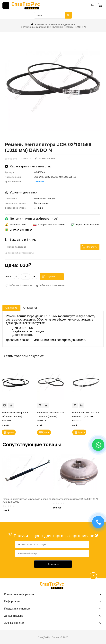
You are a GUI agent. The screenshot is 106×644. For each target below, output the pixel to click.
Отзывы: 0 (25, 158)
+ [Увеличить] (35, 277)
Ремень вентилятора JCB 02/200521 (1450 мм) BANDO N (86, 416)
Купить (52, 277)
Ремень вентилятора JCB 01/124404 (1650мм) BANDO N (50, 416)
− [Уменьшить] (17, 277)
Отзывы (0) (30, 308)
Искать (68, 15)
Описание (11, 308)
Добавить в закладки (21, 285)
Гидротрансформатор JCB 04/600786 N (75, 499)
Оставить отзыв (45, 158)
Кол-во (9, 276)
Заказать (92, 247)
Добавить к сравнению (52, 285)
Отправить (53, 564)
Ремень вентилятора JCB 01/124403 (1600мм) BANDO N (15, 416)
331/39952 (40, 182)
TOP (93, 576)
